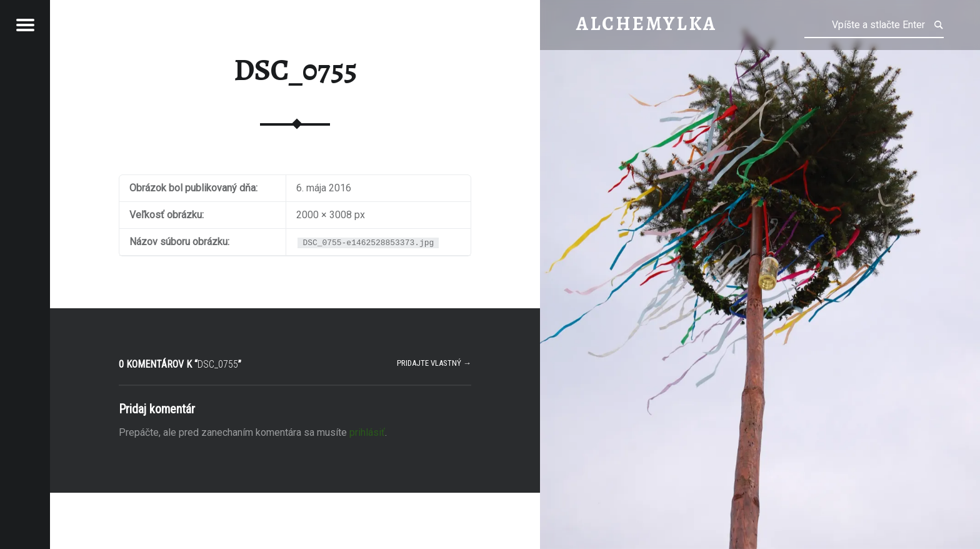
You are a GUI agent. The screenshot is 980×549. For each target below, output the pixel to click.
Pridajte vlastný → (434, 363)
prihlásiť (367, 432)
